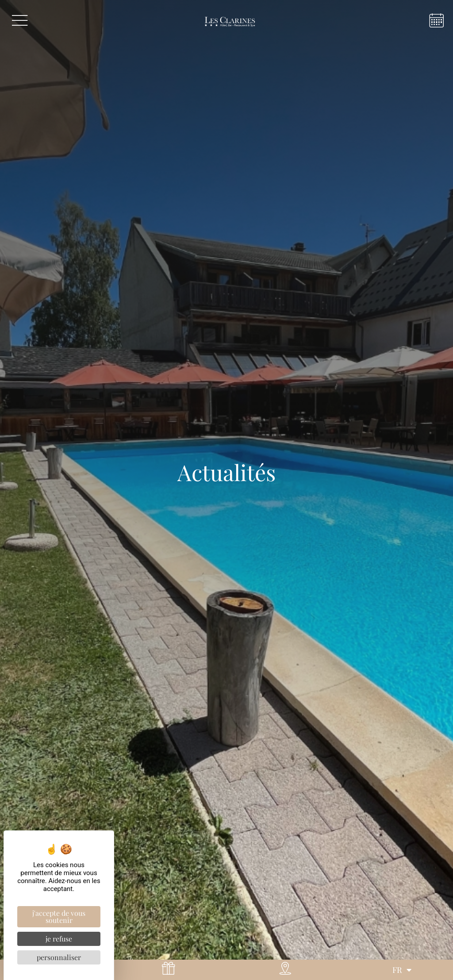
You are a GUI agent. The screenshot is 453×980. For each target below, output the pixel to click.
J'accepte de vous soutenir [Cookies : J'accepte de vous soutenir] (59, 916)
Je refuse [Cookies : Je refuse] (59, 939)
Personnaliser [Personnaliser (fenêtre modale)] (59, 957)
